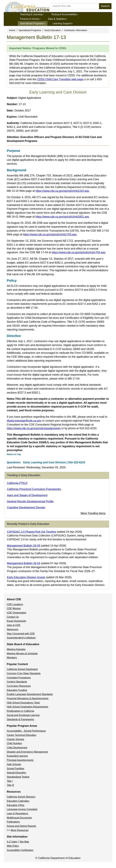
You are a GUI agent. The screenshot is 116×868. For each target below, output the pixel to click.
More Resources (20, 830)
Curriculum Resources (19, 686)
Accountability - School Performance (26, 731)
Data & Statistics (58, 19)
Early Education (53, 30)
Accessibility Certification (20, 850)
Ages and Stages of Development (27, 495)
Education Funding (17, 690)
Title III (10, 785)
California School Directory (21, 797)
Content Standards (17, 682)
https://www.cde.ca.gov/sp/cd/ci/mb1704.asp (78, 252)
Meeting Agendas (16, 649)
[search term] (75, 6)
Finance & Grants (30, 19)
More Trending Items (93, 513)
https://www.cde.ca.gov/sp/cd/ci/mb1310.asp (62, 191)
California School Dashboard (22, 669)
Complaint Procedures (19, 678)
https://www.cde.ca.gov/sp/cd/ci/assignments (34, 428)
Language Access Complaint (22, 809)
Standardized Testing (18, 777)
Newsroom (13, 629)
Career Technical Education (22, 735)
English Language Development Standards (30, 694)
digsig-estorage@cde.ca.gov (24, 421)
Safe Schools (14, 764)
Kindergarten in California (20, 711)
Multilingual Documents (19, 818)
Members (12, 658)
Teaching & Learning (32, 14)
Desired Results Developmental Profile (30, 501)
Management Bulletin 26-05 (24, 546)
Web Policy (13, 846)
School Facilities (16, 769)
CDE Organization (17, 613)
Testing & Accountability (65, 14)
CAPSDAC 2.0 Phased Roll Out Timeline (31, 532)
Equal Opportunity (16, 621)
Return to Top (14, 454)
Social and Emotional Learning (23, 715)
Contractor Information (76, 30)
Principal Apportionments (20, 760)
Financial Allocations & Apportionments (28, 698)
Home (12, 30)
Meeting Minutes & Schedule (22, 654)
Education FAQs (16, 805)
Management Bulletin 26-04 (24, 563)
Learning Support (63, 23)
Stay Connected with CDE (21, 634)
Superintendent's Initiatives (21, 638)
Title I (10, 781)
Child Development (17, 748)
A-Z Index (12, 842)
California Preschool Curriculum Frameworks (34, 489)
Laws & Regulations (17, 813)
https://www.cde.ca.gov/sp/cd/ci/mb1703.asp (50, 234)
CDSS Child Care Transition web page (61, 79)
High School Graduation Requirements (27, 707)
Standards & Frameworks (20, 719)
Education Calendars (18, 801)
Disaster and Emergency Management (27, 752)
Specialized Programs (33, 23)
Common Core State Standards (24, 673)
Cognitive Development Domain (26, 508)
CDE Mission (14, 608)
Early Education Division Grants (26, 577)
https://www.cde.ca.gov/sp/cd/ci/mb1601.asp (62, 217)
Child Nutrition (14, 743)
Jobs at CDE (14, 625)
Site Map (24, 842)
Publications (13, 822)
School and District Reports (21, 826)
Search (105, 6)
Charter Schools (15, 739)
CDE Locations (15, 604)
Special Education (16, 773)
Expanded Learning (17, 756)
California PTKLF (17, 483)
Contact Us (13, 617)
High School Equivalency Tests (23, 703)
